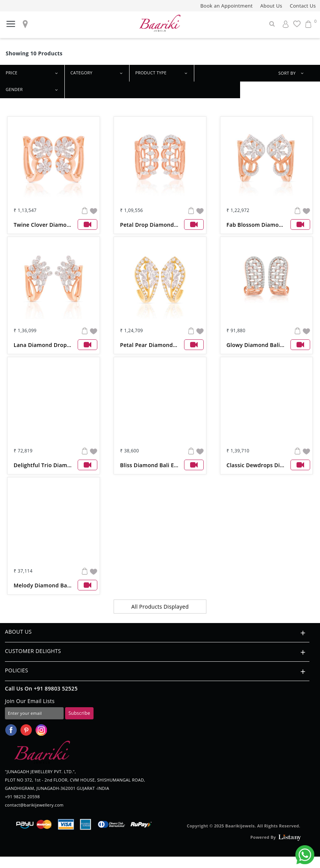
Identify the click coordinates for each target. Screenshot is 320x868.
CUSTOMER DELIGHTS (157, 652)
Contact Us (303, 6)
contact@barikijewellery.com (34, 805)
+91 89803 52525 (56, 688)
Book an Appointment (226, 6)
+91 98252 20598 (22, 797)
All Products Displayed (160, 607)
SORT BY (293, 73)
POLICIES (157, 671)
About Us (271, 6)
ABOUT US (157, 633)
